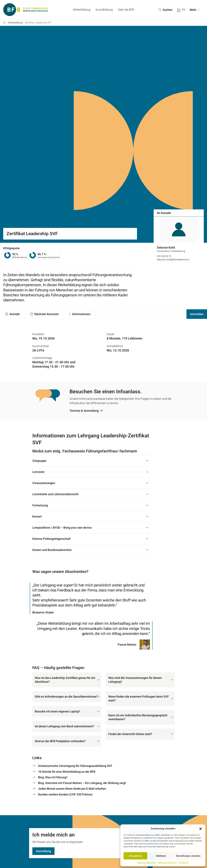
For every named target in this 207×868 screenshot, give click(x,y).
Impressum (183, 863)
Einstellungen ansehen (188, 856)
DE (179, 10)
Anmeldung (43, 851)
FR (183, 10)
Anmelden (197, 314)
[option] (179, 241)
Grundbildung (104, 10)
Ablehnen (161, 856)
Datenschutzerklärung (147, 863)
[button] (201, 829)
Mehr (195, 10)
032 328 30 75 (164, 256)
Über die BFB (126, 10)
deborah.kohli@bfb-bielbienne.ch (173, 260)
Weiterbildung (82, 10)
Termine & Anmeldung (86, 411)
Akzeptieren (136, 856)
